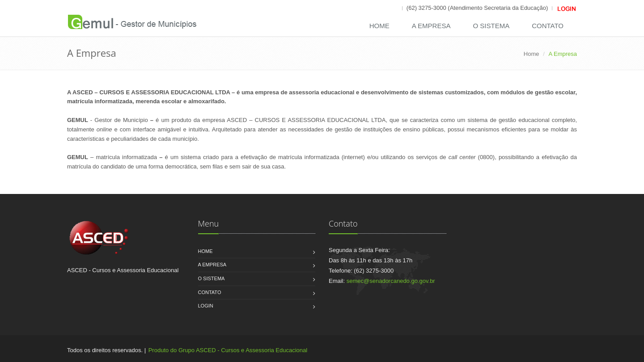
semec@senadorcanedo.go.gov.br (391, 281)
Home (379, 26)
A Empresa (431, 26)
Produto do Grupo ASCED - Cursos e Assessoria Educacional (228, 350)
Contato (548, 26)
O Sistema (491, 26)
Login (206, 306)
